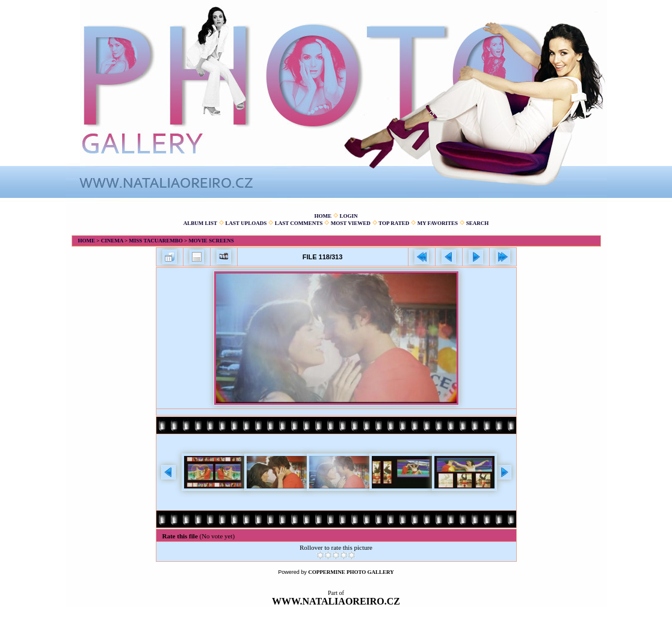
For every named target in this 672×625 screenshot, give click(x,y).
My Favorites (438, 223)
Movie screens (211, 241)
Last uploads (246, 223)
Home (323, 216)
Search (478, 223)
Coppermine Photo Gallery (351, 572)
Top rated (394, 223)
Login (348, 216)
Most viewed (351, 223)
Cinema (112, 241)
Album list (200, 223)
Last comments (299, 223)
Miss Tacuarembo (156, 241)
